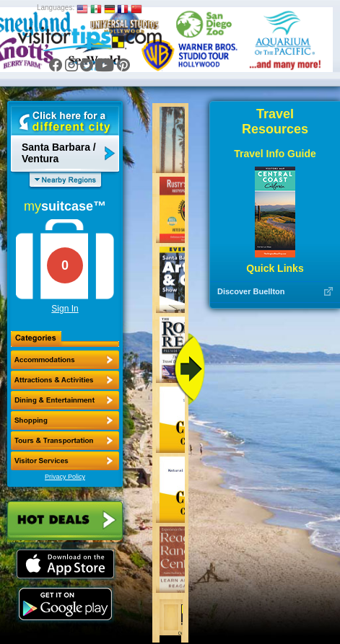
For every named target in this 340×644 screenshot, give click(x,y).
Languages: (56, 8)
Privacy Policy (65, 477)
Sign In (65, 309)
